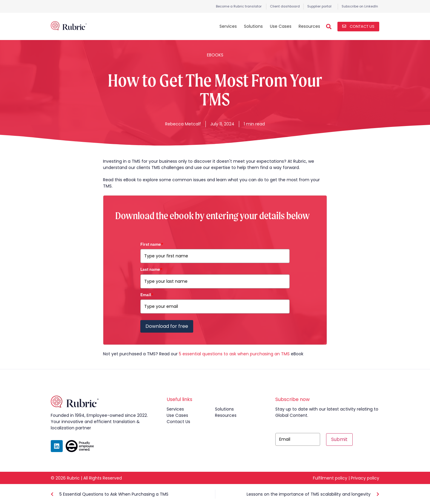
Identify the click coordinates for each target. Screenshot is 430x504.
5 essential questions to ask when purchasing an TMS (234, 354)
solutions (224, 409)
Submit (339, 439)
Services (228, 26)
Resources (309, 26)
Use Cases (281, 26)
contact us (178, 422)
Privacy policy (365, 478)
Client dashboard (285, 6)
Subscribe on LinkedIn (360, 6)
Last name (151, 269)
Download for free (167, 326)
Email (147, 295)
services (175, 409)
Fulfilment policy (330, 478)
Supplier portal (319, 6)
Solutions (253, 26)
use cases (177, 415)
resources (226, 415)
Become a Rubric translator (239, 6)
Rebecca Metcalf (183, 124)
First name (152, 244)
